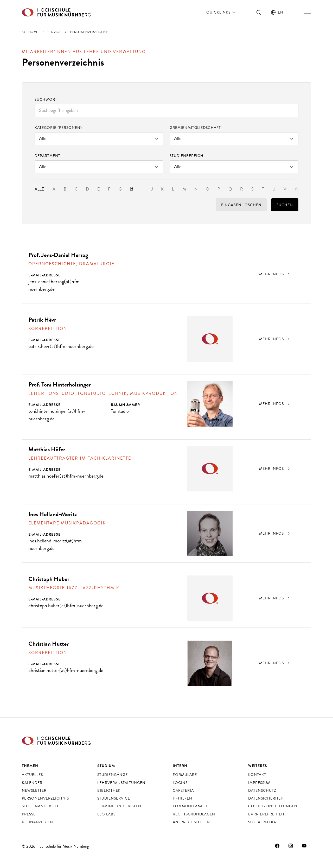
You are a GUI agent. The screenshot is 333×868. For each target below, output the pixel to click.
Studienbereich (187, 156)
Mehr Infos (275, 274)
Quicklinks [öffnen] (221, 12)
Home (33, 32)
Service (54, 32)
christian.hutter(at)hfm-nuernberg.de (53, 674)
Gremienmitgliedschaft (195, 128)
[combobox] (166, 111)
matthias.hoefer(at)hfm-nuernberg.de (53, 480)
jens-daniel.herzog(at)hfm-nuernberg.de (55, 285)
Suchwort (46, 99)
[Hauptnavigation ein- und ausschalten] (307, 12)
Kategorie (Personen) (58, 128)
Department (47, 156)
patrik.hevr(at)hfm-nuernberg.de (62, 346)
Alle (39, 189)
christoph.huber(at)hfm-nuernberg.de (53, 609)
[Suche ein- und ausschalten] (259, 12)
